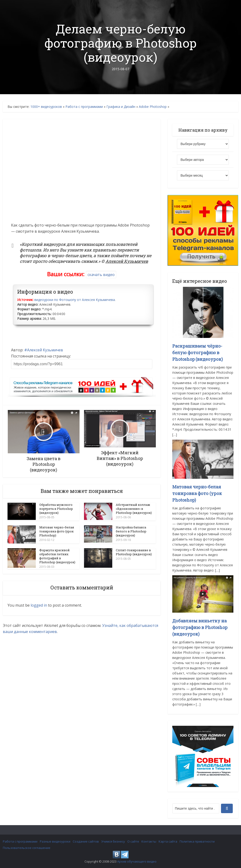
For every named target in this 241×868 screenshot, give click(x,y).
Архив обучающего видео (137, 861)
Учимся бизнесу (113, 841)
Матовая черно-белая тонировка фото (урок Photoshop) (57, 531)
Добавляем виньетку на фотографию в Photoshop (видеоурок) (200, 627)
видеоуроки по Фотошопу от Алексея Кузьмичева (75, 300)
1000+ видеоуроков (46, 107)
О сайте (133, 841)
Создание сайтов (86, 841)
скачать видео (101, 275)
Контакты (149, 841)
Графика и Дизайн (121, 107)
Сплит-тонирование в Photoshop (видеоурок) (134, 552)
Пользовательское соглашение (27, 848)
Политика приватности (197, 841)
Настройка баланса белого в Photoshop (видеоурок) (131, 531)
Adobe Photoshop (153, 107)
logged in (39, 605)
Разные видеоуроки (55, 841)
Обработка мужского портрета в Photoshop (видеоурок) (56, 509)
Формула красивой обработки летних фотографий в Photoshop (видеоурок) (57, 556)
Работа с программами (84, 107)
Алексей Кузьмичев (45, 350)
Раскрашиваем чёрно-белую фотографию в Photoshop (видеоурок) (198, 353)
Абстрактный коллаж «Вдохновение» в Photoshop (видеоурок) (134, 509)
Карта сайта (168, 841)
